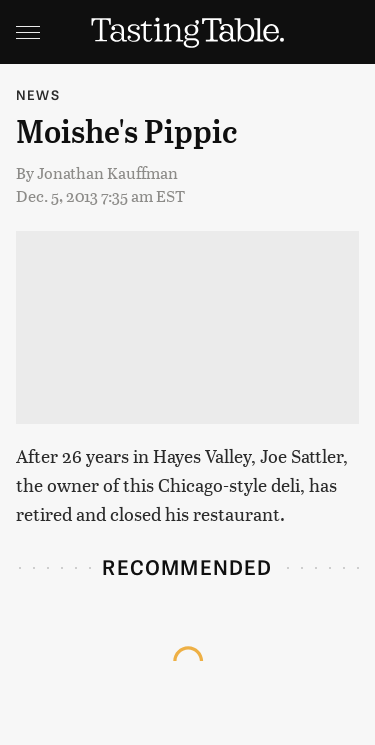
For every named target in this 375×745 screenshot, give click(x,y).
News (38, 94)
